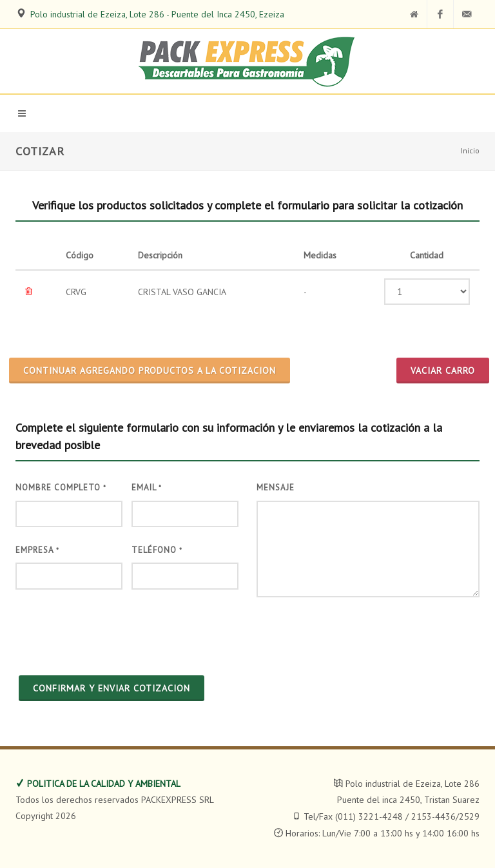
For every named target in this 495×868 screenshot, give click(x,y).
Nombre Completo (61, 487)
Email (147, 487)
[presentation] (113, 631)
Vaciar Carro (443, 371)
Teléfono (157, 550)
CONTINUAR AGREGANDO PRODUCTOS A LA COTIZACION (150, 371)
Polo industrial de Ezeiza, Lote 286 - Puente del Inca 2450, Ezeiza (157, 14)
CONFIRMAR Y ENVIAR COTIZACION (112, 688)
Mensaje (276, 487)
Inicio (470, 150)
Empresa (37, 550)
